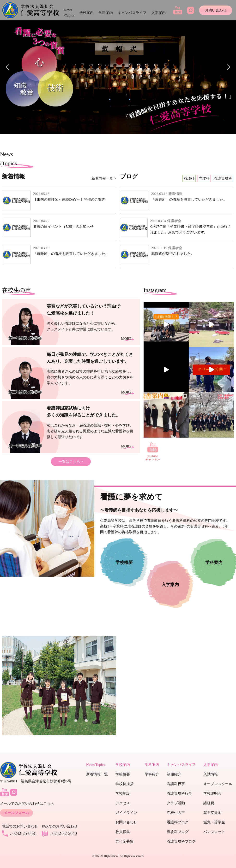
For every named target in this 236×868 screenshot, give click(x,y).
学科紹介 (152, 774)
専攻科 (204, 178)
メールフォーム (16, 813)
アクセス (123, 803)
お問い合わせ (216, 10)
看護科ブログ (178, 822)
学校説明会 (212, 793)
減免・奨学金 (214, 822)
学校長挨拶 (124, 784)
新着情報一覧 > (104, 178)
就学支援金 (212, 813)
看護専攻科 (223, 178)
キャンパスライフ (132, 13)
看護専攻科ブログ (181, 841)
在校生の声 (176, 813)
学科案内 (106, 13)
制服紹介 (174, 774)
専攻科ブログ (178, 832)
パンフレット (214, 832)
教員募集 (123, 832)
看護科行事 (176, 784)
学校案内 (86, 13)
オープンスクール (218, 784)
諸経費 (209, 803)
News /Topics (69, 13)
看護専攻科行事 (179, 793)
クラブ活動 (176, 803)
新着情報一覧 (97, 774)
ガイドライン (126, 813)
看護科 (189, 178)
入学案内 (158, 13)
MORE (126, 339)
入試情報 (211, 774)
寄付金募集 (124, 841)
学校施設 (123, 793)
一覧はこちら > (71, 462)
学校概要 (123, 774)
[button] (7, 67)
